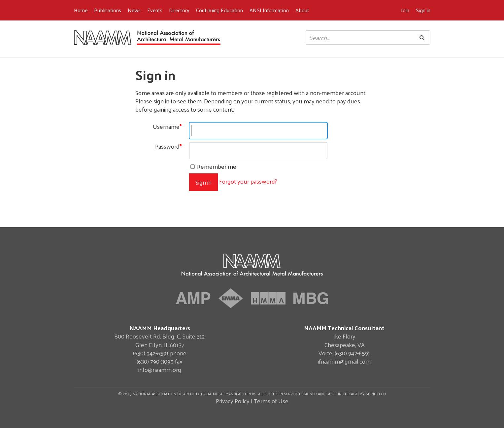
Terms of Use (271, 401)
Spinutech (376, 394)
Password (168, 146)
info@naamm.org (160, 369)
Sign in (423, 10)
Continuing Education (219, 10)
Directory (179, 10)
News (134, 10)
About (302, 10)
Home (81, 10)
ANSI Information (269, 10)
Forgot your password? (248, 181)
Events (155, 10)
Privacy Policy (233, 401)
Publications (108, 10)
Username (167, 126)
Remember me (213, 166)
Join (405, 10)
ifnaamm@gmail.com (344, 361)
